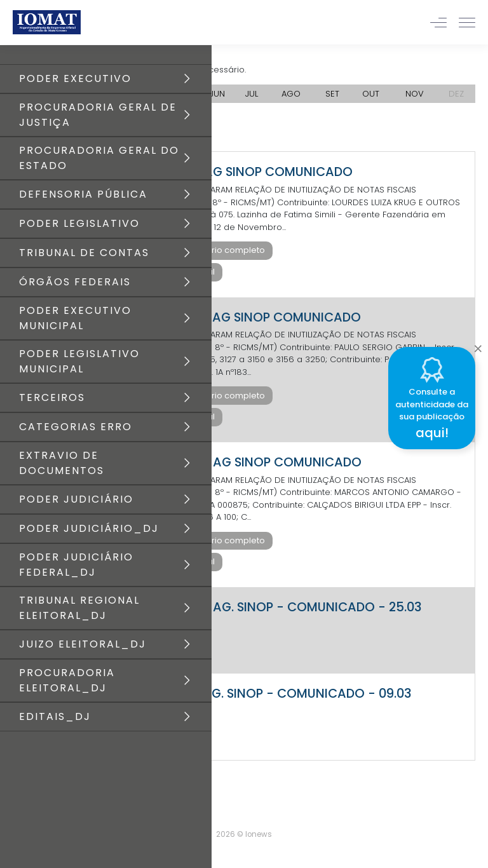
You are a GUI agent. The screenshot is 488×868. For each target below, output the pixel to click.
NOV (415, 94)
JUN (217, 94)
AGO (291, 94)
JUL (252, 94)
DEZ (456, 94)
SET (332, 94)
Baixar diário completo (217, 250)
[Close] (478, 345)
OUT (371, 94)
